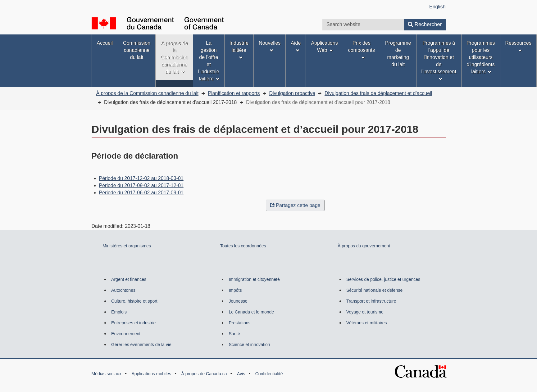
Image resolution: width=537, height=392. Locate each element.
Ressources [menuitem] (518, 46)
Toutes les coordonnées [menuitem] (243, 246)
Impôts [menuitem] (235, 290)
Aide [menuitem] (296, 46)
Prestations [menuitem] (239, 323)
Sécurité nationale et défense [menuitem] (374, 290)
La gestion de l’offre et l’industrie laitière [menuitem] (209, 61)
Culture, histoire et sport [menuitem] (134, 301)
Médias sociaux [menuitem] (107, 374)
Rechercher (425, 24)
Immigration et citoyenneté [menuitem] (254, 279)
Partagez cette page (295, 205)
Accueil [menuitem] (105, 43)
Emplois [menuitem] (119, 312)
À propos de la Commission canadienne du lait (148, 93)
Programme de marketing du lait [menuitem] (398, 54)
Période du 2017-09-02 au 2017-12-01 (141, 185)
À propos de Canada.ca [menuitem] (204, 374)
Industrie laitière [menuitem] (239, 50)
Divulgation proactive (292, 93)
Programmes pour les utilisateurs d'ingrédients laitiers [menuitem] (481, 57)
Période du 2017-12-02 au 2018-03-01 (141, 178)
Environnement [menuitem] (126, 334)
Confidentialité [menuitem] (269, 374)
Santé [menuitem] (234, 334)
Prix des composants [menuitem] (362, 50)
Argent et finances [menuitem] (129, 279)
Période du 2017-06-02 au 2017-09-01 (141, 193)
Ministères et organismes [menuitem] (127, 246)
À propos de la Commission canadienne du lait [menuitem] (174, 57)
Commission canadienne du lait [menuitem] (137, 50)
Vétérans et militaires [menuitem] (367, 323)
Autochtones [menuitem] (123, 290)
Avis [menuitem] (241, 374)
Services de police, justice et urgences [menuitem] (383, 279)
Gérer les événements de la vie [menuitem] (141, 345)
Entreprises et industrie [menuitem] (133, 323)
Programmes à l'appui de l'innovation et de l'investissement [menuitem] (439, 61)
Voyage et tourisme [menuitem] (365, 312)
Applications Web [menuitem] (324, 47)
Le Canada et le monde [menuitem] (251, 312)
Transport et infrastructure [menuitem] (371, 301)
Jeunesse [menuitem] (238, 301)
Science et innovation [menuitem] (249, 345)
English (437, 7)
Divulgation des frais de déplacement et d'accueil (378, 93)
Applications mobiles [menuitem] (151, 374)
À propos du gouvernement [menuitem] (364, 246)
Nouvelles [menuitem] (270, 46)
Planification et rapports (234, 93)
